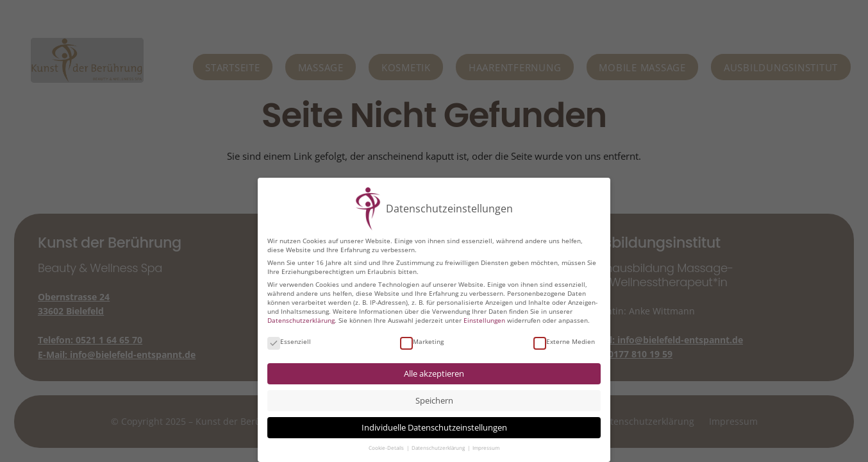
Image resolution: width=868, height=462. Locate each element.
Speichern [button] (434, 401)
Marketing (422, 341)
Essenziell (289, 341)
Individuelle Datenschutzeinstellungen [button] (434, 428)
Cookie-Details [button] (387, 448)
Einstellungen (484, 320)
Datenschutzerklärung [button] (439, 448)
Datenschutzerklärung (301, 320)
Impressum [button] (486, 448)
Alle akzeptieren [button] (434, 374)
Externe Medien (564, 341)
